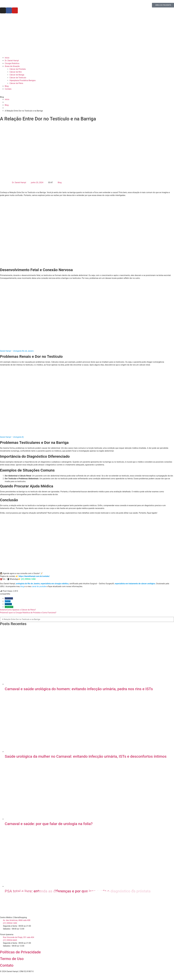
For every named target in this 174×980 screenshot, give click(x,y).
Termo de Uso (12, 959)
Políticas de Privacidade (20, 952)
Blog (60, 182)
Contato (7, 965)
